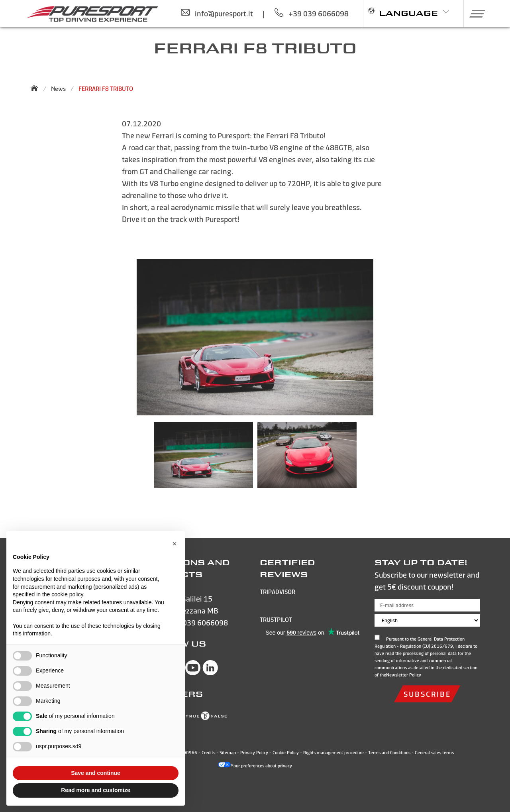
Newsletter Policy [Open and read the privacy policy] (404, 675)
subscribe (427, 694)
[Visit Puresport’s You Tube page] (193, 673)
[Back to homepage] (37, 88)
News (58, 89)
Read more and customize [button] (96, 790)
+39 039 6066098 (198, 622)
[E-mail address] (427, 605)
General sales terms (434, 753)
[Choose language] (427, 620)
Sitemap (228, 753)
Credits (208, 753)
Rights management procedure (333, 753)
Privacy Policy (254, 753)
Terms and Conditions (389, 753)
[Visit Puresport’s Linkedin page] (210, 673)
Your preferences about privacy (255, 766)
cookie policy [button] (67, 594)
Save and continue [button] (96, 773)
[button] (474, 14)
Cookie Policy (286, 753)
